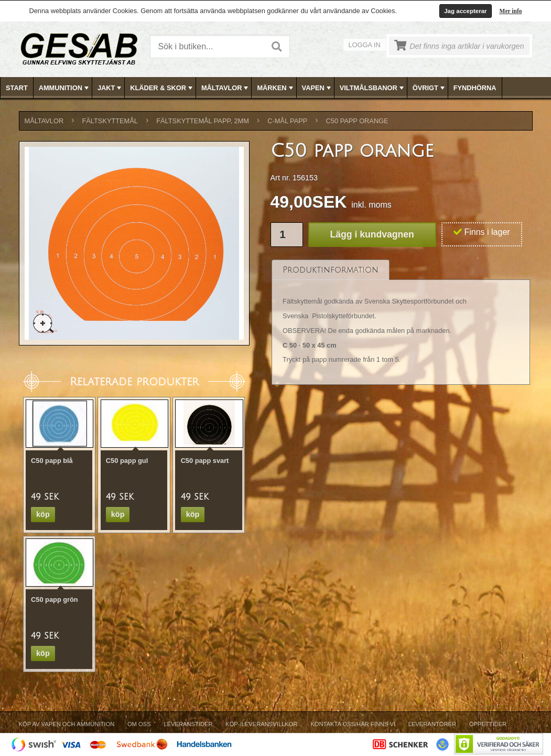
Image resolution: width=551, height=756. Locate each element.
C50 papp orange (357, 121)
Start (17, 88)
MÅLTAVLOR (226, 88)
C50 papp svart (205, 461)
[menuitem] (17, 88)
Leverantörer (432, 724)
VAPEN (317, 88)
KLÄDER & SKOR (162, 88)
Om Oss (139, 724)
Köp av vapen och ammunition (67, 724)
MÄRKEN (276, 88)
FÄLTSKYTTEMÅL (110, 121)
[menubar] (276, 88)
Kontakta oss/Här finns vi (353, 724)
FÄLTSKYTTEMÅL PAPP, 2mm (203, 121)
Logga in (365, 45)
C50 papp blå (52, 461)
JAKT (110, 88)
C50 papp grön (55, 600)
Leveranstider (188, 724)
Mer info (511, 11)
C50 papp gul (127, 461)
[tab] (331, 270)
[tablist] (401, 323)
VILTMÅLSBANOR (373, 88)
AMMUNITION (65, 88)
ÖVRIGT (430, 88)
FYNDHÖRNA (475, 88)
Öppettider (488, 724)
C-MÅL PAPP (287, 121)
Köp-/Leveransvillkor (261, 724)
